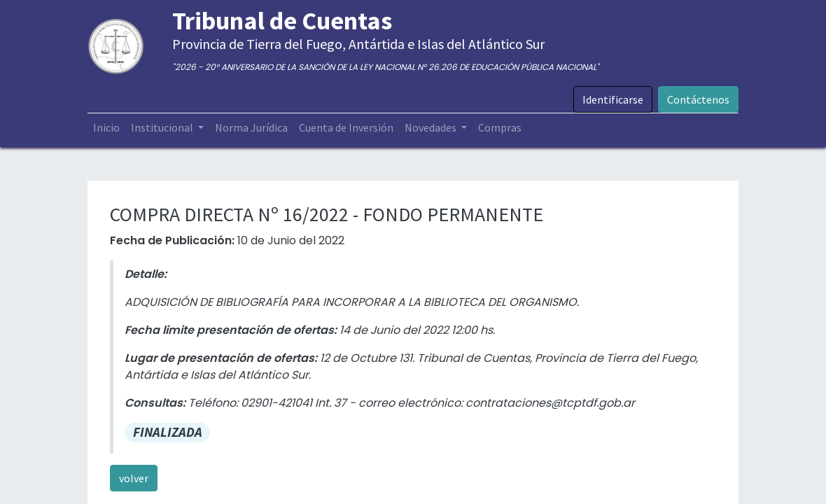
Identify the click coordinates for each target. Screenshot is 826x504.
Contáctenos (698, 99)
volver (134, 478)
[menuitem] (106, 127)
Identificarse (613, 99)
